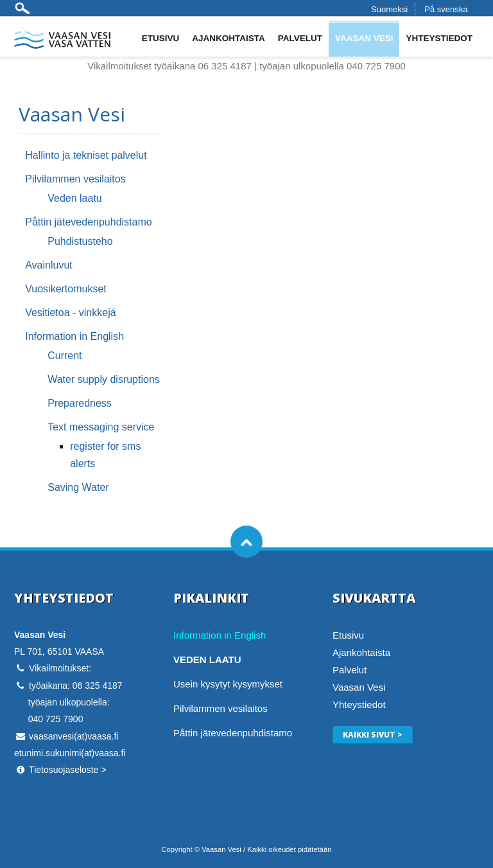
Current (65, 356)
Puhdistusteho (80, 241)
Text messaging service (101, 427)
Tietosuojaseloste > (68, 770)
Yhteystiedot (439, 38)
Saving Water (78, 487)
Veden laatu (75, 198)
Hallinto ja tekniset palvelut (86, 155)
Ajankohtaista (229, 38)
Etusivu (161, 38)
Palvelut (300, 38)
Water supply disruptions (104, 379)
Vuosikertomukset (66, 289)
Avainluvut (49, 265)
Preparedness (80, 403)
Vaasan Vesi (364, 38)
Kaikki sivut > (373, 735)
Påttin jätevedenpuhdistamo (88, 222)
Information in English (74, 336)
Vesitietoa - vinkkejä (70, 313)
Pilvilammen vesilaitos (75, 179)
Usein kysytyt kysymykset (228, 684)
